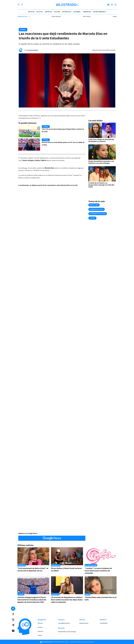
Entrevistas (67, 12)
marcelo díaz (94, 205)
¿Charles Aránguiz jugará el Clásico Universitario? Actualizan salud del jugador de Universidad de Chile (32, 600)
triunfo (92, 218)
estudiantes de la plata (98, 214)
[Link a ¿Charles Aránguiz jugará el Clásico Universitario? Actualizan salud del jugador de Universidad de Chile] (33, 585)
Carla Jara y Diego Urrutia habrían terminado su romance (101, 140)
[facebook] (108, 5)
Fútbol (23, 30)
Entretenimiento (100, 12)
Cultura (57, 12)
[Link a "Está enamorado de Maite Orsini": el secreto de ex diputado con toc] (33, 556)
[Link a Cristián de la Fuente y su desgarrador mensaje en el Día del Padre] (102, 174)
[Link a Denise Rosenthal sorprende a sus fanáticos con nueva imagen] (102, 152)
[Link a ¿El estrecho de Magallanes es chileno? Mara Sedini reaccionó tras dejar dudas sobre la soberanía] (67, 585)
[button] (13, 614)
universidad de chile (97, 209)
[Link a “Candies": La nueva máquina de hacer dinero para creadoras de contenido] (101, 556)
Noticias (31, 12)
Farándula (56, 565)
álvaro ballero (58, 16)
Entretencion (91, 565)
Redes (87, 594)
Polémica (22, 565)
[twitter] (112, 5)
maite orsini (88, 16)
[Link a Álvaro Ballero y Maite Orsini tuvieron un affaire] (67, 556)
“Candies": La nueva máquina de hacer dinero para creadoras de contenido (98, 571)
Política (40, 12)
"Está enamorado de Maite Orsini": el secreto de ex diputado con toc (33, 569)
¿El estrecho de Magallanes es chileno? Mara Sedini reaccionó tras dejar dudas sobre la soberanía (67, 600)
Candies (116, 16)
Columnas (77, 12)
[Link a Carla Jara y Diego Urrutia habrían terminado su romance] (102, 130)
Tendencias (87, 12)
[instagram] (116, 5)
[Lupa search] (22, 5)
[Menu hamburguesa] (19, 5)
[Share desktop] (13, 609)
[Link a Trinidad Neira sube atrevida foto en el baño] (101, 585)
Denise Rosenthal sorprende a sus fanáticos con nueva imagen (101, 162)
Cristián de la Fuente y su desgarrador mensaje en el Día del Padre (101, 185)
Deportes (49, 12)
